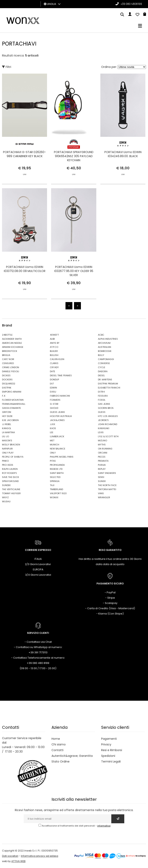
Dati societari (10, 856)
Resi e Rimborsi (112, 750)
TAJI (52, 485)
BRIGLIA (6, 355)
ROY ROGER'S (9, 473)
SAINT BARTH (57, 473)
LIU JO (5, 436)
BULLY (101, 355)
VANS (101, 493)
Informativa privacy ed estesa (40, 856)
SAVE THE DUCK (11, 477)
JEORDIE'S (103, 420)
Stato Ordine (61, 761)
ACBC (101, 335)
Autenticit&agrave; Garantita (72, 756)
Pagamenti (109, 739)
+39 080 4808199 (131, 4)
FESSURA (103, 396)
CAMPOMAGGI (106, 359)
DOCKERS (7, 380)
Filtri (7, 67)
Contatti (57, 750)
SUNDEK (6, 485)
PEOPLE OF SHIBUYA (13, 457)
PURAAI (102, 465)
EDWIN (53, 388)
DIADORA (103, 371)
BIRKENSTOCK (10, 351)
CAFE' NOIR (8, 359)
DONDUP (54, 380)
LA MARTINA (8, 432)
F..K (4, 396)
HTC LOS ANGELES (108, 416)
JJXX (53, 424)
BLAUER (54, 351)
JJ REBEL (7, 424)
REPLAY (102, 469)
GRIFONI (7, 412)
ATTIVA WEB (18, 861)
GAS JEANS (104, 404)
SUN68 (102, 481)
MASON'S (7, 441)
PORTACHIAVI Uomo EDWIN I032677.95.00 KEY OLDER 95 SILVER (74, 284)
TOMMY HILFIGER (11, 493)
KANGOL (7, 428)
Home (56, 739)
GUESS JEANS (57, 412)
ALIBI (52, 339)
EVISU (53, 392)
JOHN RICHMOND (108, 424)
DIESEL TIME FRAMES (61, 375)
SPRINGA (55, 481)
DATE (53, 371)
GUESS (102, 412)
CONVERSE (104, 363)
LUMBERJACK (57, 436)
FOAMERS (55, 400)
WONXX (54, 497)
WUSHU (6, 501)
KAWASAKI (104, 428)
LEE (52, 432)
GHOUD (54, 408)
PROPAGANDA (57, 465)
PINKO (5, 461)
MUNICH (55, 445)
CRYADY (54, 367)
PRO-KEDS (8, 465)
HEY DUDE (7, 416)
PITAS (53, 461)
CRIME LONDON (11, 367)
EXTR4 (101, 392)
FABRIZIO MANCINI (60, 396)
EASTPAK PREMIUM (108, 384)
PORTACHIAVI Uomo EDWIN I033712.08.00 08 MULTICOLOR (25, 282)
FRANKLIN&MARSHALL (14, 404)
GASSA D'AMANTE (11, 408)
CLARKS (54, 363)
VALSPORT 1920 (58, 493)
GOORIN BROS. (106, 408)
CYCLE (102, 367)
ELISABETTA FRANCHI (109, 388)
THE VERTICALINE (11, 489)
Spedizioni (108, 756)
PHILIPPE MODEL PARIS (62, 457)
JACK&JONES (57, 420)
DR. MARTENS (105, 380)
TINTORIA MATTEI (107, 489)
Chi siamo (59, 744)
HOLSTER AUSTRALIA (61, 416)
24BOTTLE (7, 335)
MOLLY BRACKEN (11, 445)
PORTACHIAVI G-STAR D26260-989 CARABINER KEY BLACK (25, 154)
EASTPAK (7, 388)
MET (52, 441)
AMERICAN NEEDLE (12, 343)
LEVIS (101, 432)
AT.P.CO (54, 347)
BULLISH (54, 355)
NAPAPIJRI (7, 449)
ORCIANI (103, 453)
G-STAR (54, 404)
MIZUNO (102, 441)
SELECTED (55, 477)
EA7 (52, 384)
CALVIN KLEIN (57, 359)
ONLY (53, 453)
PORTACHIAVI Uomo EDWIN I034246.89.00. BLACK (123, 154)
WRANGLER (104, 497)
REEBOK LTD (56, 469)
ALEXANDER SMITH (12, 339)
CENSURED (8, 363)
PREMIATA (103, 461)
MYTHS (102, 445)
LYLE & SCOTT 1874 (108, 436)
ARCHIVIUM (104, 343)
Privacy (106, 744)
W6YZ (5, 497)
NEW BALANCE (58, 449)
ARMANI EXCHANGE (13, 347)
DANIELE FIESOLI (11, 371)
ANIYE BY (55, 343)
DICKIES (6, 375)
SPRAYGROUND (10, 481)
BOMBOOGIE (105, 351)
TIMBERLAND (56, 489)
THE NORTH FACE (107, 485)
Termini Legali (111, 761)
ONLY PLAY (8, 453)
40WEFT (54, 335)
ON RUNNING (105, 449)
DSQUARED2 (9, 384)
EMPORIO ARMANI (12, 392)
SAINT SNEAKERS (107, 473)
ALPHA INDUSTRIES (108, 339)
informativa (104, 826)
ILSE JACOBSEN (10, 420)
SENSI (101, 477)
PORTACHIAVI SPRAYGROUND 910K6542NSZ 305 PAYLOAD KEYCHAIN (74, 156)
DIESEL (101, 375)
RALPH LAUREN (10, 469)
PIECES (102, 457)
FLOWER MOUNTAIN (13, 400)
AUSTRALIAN (105, 347)
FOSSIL (102, 400)
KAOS (53, 428)
